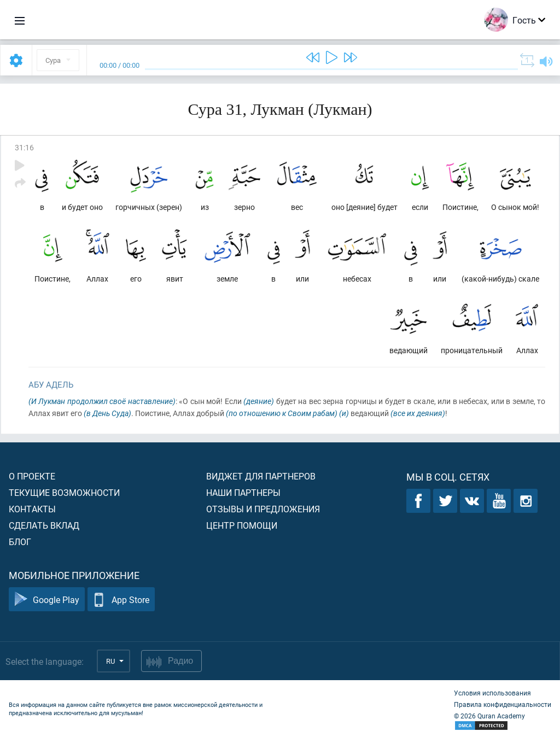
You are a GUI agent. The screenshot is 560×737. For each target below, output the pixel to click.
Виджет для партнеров (261, 476)
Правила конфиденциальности (503, 704)
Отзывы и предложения (263, 509)
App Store (121, 599)
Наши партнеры (243, 492)
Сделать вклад (44, 525)
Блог (20, 542)
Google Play (47, 599)
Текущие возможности (64, 492)
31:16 (24, 147)
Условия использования (492, 693)
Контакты (32, 509)
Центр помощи (242, 525)
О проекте (32, 476)
